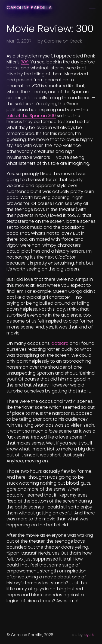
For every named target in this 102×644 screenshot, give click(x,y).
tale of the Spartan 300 (31, 116)
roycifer (89, 635)
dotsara (60, 343)
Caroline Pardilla (29, 7)
